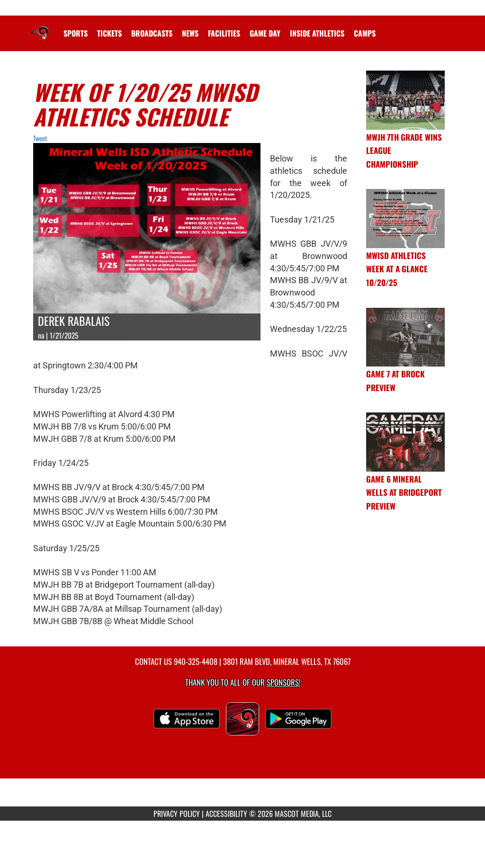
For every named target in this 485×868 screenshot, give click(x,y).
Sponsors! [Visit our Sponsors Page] (283, 682)
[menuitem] (109, 33)
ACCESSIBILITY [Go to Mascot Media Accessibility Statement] (226, 814)
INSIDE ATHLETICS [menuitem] (317, 33)
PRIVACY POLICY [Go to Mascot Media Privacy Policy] (177, 814)
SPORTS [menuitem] (76, 33)
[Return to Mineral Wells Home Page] (39, 27)
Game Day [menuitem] (265, 33)
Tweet (40, 138)
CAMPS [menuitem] (365, 33)
